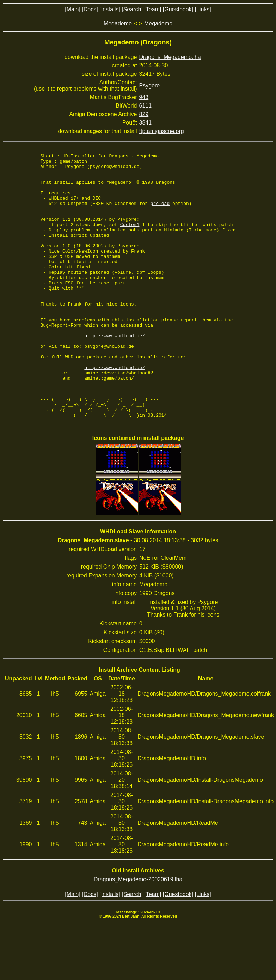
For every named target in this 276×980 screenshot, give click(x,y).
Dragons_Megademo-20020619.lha (138, 932)
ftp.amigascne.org (162, 131)
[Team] (153, 9)
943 (144, 97)
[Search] (132, 9)
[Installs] (110, 9)
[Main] (73, 9)
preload (160, 214)
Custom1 (130, 239)
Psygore (150, 86)
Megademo (118, 23)
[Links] (203, 9)
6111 (146, 106)
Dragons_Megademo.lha (170, 57)
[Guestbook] (178, 9)
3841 (146, 123)
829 (144, 114)
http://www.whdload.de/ (115, 373)
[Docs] (90, 9)
